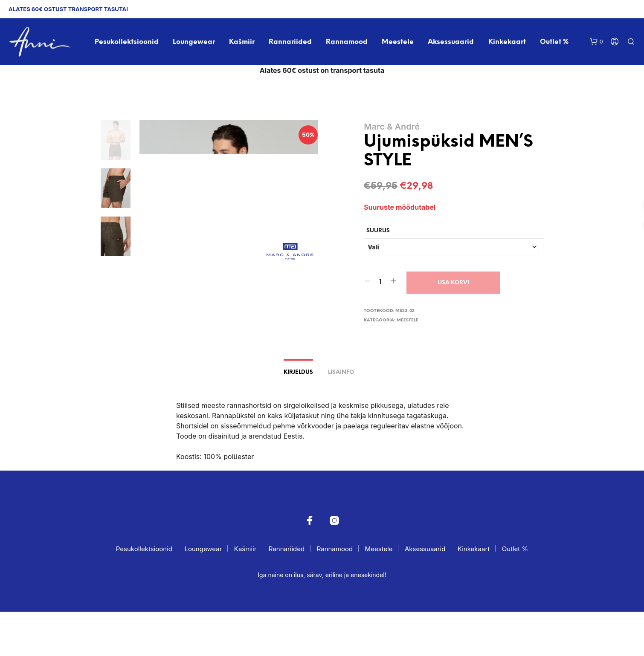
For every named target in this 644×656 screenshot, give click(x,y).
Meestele (398, 42)
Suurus (378, 230)
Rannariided (290, 42)
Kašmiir (242, 42)
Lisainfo (341, 417)
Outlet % (554, 42)
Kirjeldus (298, 417)
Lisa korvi (453, 282)
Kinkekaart (507, 42)
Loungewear (194, 42)
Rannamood (347, 42)
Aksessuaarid (451, 42)
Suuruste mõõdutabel (400, 207)
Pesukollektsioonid (127, 42)
